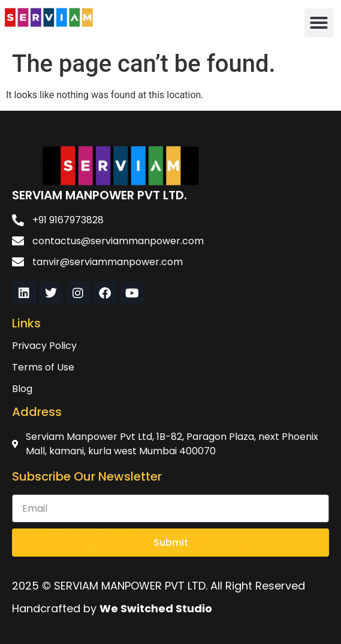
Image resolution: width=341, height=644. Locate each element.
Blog (22, 389)
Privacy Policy (44, 346)
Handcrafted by (112, 608)
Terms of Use (43, 367)
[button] (319, 23)
